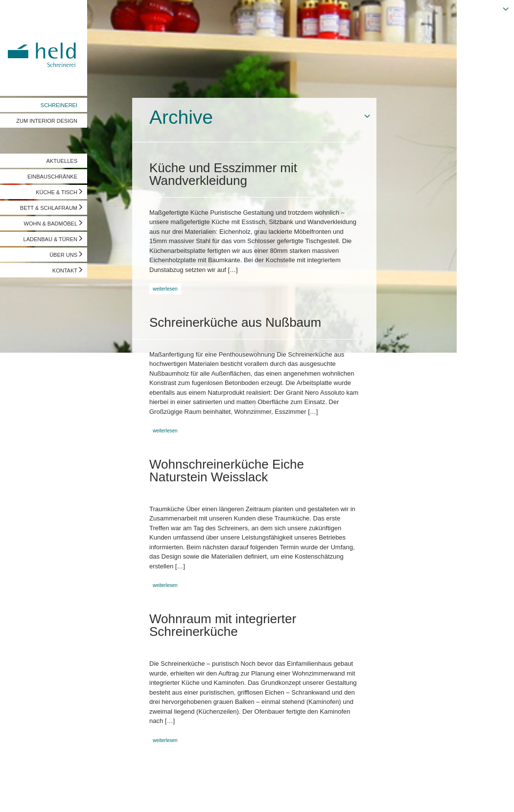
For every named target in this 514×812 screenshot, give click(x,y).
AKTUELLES (62, 161)
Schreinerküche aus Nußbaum (235, 322)
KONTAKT (65, 271)
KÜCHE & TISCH (57, 192)
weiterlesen (165, 289)
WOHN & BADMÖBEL (51, 224)
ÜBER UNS (63, 255)
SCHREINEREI (59, 105)
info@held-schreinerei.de (140, 795)
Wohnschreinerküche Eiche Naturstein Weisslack (227, 471)
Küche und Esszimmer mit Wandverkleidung (223, 174)
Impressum (23, 795)
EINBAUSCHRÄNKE (52, 177)
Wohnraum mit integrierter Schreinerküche (223, 625)
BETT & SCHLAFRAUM (49, 208)
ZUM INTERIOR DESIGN (47, 121)
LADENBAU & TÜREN (50, 239)
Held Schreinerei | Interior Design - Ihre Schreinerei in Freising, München (44, 48)
